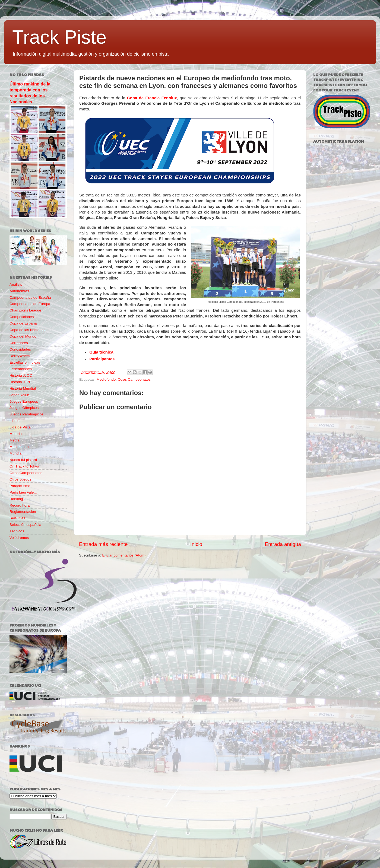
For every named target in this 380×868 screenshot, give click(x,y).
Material (16, 434)
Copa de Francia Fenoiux (152, 98)
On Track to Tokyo (24, 466)
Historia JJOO (21, 375)
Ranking (16, 499)
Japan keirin (19, 395)
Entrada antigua (283, 544)
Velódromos (19, 538)
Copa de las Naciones (27, 330)
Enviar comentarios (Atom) (124, 555)
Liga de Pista (20, 427)
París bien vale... (23, 492)
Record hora (20, 505)
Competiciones (22, 317)
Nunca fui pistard (23, 460)
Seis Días (17, 518)
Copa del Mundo (23, 336)
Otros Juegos (20, 479)
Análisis (16, 284)
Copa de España (23, 323)
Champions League (25, 310)
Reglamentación (23, 512)
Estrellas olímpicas (25, 362)
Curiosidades (20, 349)
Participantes (102, 359)
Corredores (19, 343)
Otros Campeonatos (134, 379)
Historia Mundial (23, 388)
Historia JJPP (20, 382)
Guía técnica (101, 352)
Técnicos (17, 531)
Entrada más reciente (103, 544)
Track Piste (59, 37)
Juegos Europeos (24, 401)
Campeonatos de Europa (30, 304)
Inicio (196, 544)
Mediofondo (106, 379)
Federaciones (21, 369)
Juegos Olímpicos (24, 408)
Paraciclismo (20, 486)
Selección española (25, 525)
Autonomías (19, 291)
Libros (15, 421)
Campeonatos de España (30, 298)
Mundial (16, 453)
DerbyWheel (20, 356)
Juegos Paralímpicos (26, 414)
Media (15, 440)
